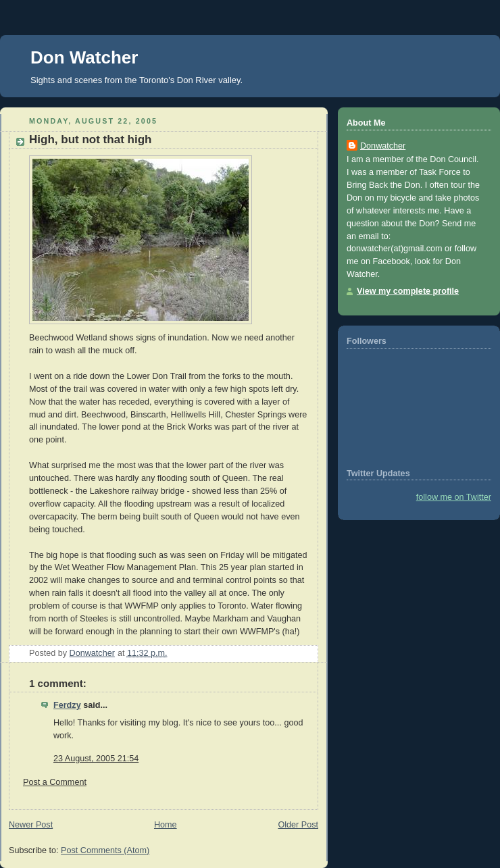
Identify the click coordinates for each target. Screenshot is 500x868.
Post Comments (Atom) (105, 850)
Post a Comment (55, 782)
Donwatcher (383, 146)
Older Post (298, 825)
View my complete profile (408, 291)
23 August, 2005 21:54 (96, 759)
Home (166, 825)
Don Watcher (84, 57)
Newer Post (31, 825)
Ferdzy (67, 705)
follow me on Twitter (454, 497)
